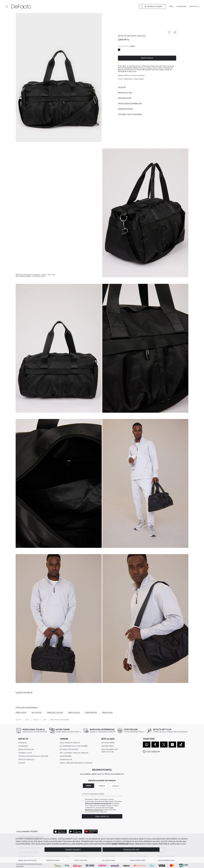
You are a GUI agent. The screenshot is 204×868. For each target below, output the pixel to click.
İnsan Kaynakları (26, 749)
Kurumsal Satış (25, 753)
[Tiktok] (181, 745)
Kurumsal (23, 743)
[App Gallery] (91, 831)
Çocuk (116, 786)
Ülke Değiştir (153, 752)
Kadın (89, 786)
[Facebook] (155, 745)
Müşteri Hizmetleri (110, 749)
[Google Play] (76, 831)
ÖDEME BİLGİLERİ (125, 109)
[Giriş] (171, 6)
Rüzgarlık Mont (53, 860)
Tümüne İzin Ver (131, 850)
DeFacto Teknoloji (26, 760)
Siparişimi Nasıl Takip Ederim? (74, 746)
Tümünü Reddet (73, 850)
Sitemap (22, 763)
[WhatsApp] (147, 745)
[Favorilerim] (181, 6)
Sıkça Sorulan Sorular (70, 743)
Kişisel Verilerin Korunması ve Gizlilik (76, 763)
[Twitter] (164, 745)
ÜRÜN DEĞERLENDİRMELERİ (130, 104)
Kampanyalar (66, 760)
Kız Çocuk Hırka (109, 860)
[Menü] (7, 6)
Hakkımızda (23, 746)
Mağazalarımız (108, 743)
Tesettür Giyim (80, 860)
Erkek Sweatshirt (138, 860)
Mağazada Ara (125, 93)
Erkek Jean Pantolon (27, 860)
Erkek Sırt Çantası (55, 712)
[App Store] (60, 831)
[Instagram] (172, 745)
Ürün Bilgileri (125, 98)
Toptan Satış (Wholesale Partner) (33, 756)
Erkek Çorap (21, 712)
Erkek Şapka (107, 712)
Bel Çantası (37, 712)
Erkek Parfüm (91, 712)
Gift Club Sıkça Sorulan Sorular (74, 753)
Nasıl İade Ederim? (69, 749)
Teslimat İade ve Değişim (130, 114)
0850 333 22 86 (108, 752)
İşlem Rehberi (66, 756)
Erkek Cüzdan (74, 712)
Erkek (102, 786)
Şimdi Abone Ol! (102, 816)
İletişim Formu (108, 746)
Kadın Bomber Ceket (166, 860)
